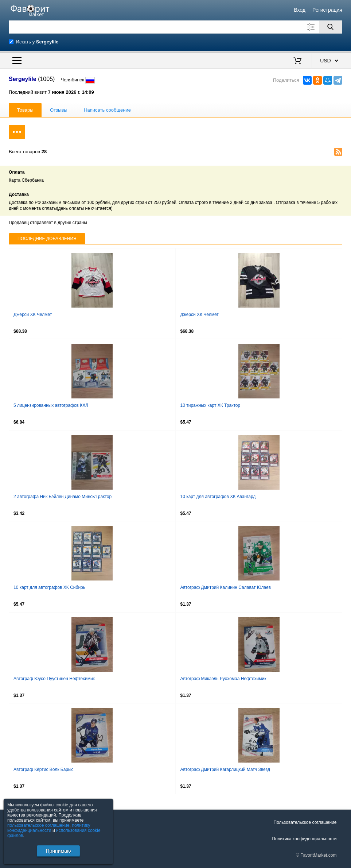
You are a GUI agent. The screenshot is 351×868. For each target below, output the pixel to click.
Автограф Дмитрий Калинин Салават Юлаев (226, 587)
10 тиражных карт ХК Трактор (210, 405)
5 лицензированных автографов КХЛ (51, 405)
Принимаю (58, 851)
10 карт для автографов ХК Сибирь (49, 587)
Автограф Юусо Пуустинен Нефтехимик (54, 679)
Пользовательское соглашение (305, 822)
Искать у (37, 42)
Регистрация (327, 10)
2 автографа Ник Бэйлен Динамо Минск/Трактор (63, 497)
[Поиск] (331, 27)
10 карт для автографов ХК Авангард (218, 497)
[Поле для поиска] (175, 27)
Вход (300, 10)
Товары (25, 110)
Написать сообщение (107, 110)
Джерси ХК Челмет (33, 315)
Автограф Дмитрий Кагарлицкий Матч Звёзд (225, 769)
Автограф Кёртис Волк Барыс (44, 769)
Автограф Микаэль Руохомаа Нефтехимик (223, 679)
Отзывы (59, 110)
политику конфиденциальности (49, 828)
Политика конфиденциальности (304, 839)
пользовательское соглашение (38, 825)
